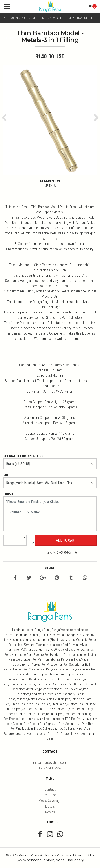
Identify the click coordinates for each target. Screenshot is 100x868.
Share (50, 568)
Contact (50, 789)
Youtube (50, 795)
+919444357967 (50, 768)
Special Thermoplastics (23, 456)
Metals (50, 806)
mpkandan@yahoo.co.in (50, 763)
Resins (50, 812)
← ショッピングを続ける (52, 547)
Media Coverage (50, 801)
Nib (6, 475)
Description (50, 181)
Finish (8, 494)
